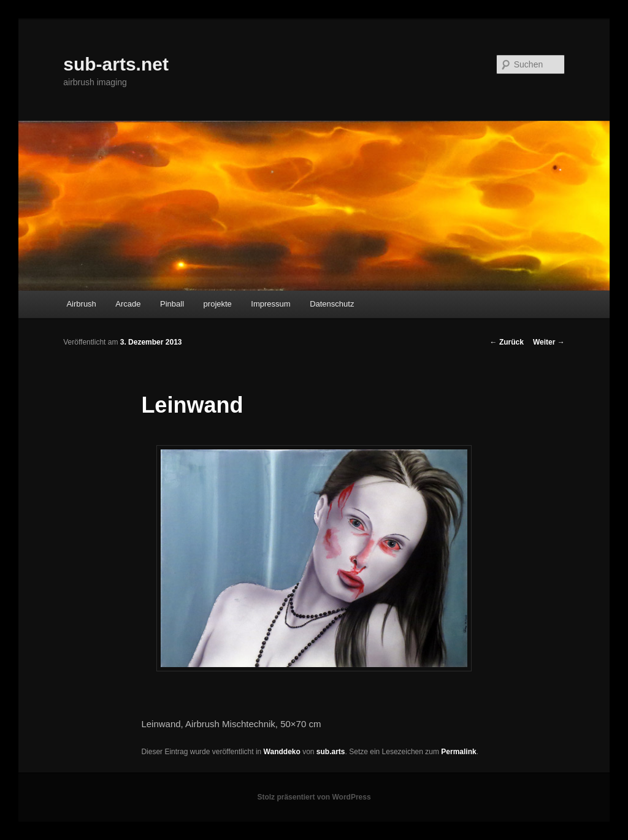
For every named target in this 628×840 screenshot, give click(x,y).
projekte (218, 304)
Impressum (270, 304)
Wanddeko (282, 752)
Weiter (549, 342)
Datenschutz (332, 304)
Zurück (507, 342)
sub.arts (331, 752)
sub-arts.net (116, 64)
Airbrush (81, 304)
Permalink (458, 752)
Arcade (128, 304)
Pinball (172, 304)
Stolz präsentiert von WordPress (314, 797)
